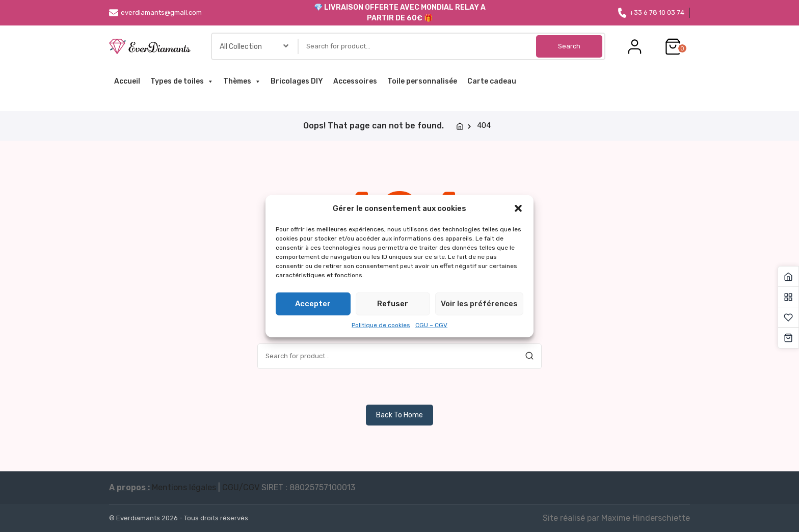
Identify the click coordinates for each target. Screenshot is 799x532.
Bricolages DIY (297, 81)
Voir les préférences (479, 304)
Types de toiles (182, 82)
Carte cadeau (492, 81)
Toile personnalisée (422, 81)
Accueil (127, 81)
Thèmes (242, 82)
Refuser (393, 304)
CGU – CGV (431, 325)
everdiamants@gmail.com (155, 13)
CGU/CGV (241, 487)
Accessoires (355, 81)
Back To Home (400, 415)
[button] (518, 208)
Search (569, 46)
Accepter (313, 304)
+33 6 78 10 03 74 (651, 13)
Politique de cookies (381, 325)
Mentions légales (184, 487)
